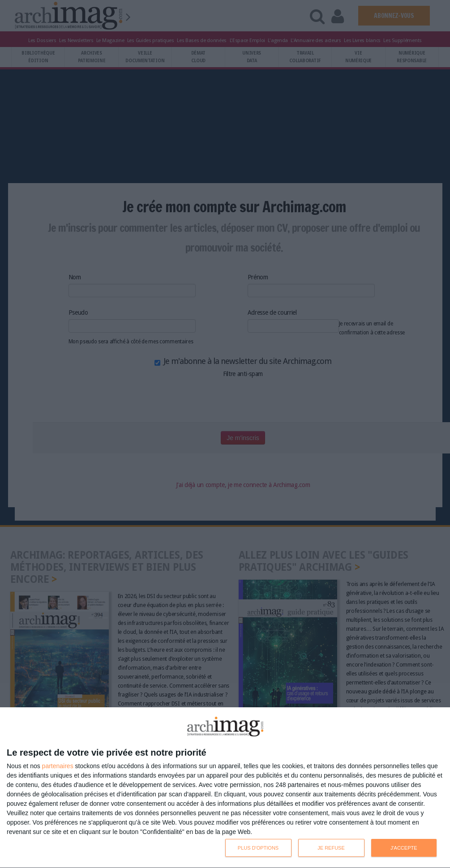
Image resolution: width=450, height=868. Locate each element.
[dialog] (225, 788)
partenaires (58, 766)
